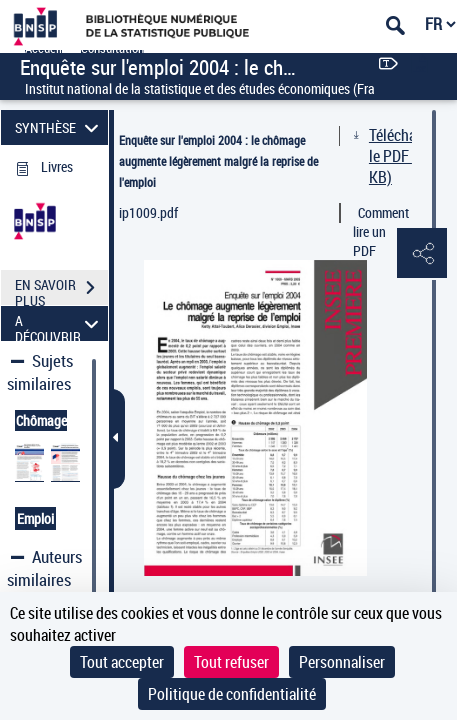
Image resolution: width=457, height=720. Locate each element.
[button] (422, 254)
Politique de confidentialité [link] (232, 694)
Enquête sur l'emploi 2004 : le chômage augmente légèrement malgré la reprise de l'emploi (218, 161)
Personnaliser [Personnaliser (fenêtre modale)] (342, 662)
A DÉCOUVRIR (60, 323)
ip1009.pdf (148, 212)
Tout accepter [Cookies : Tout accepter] (122, 662)
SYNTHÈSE (60, 127)
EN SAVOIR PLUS (61, 290)
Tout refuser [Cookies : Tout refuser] (231, 662)
